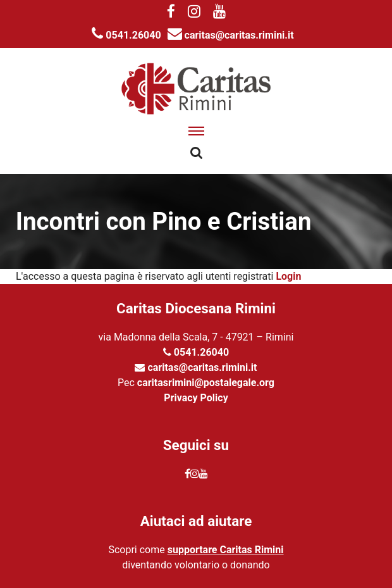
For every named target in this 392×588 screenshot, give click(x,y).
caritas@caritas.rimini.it (231, 35)
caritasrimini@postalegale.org (206, 383)
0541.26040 (126, 35)
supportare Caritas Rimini (226, 550)
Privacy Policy (196, 398)
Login (288, 276)
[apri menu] (196, 131)
